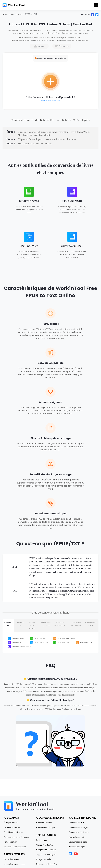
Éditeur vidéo (42, 840)
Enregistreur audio (44, 859)
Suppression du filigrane (46, 855)
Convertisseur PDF (44, 823)
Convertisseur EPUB (72, 246)
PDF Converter (17, 14)
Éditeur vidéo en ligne (78, 842)
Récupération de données (47, 864)
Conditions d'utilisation (13, 832)
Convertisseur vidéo (77, 837)
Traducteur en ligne (77, 847)
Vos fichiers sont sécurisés (50, 101)
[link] (5, 14)
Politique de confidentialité (15, 847)
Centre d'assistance (11, 859)
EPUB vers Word (29, 246)
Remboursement (10, 842)
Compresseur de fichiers (46, 850)
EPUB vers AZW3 (29, 201)
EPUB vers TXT (31, 14)
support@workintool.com (14, 864)
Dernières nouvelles (12, 827)
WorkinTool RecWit (45, 845)
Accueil (5, 14)
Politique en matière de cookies (16, 837)
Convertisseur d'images (46, 827)
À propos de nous (11, 823)
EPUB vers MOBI (72, 201)
